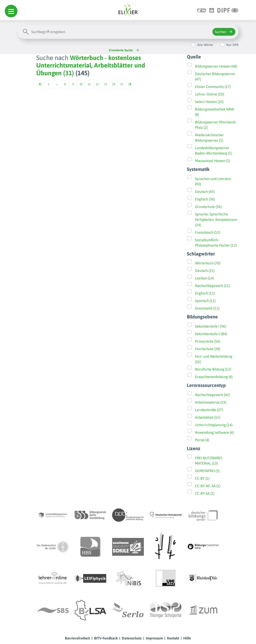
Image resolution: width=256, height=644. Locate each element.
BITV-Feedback (106, 638)
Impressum (154, 638)
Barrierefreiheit (77, 638)
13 (105, 84)
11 (89, 84)
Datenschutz (132, 638)
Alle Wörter (205, 45)
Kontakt (173, 638)
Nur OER (232, 45)
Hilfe (187, 638)
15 (122, 84)
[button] (11, 11)
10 (81, 84)
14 (114, 84)
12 (97, 84)
